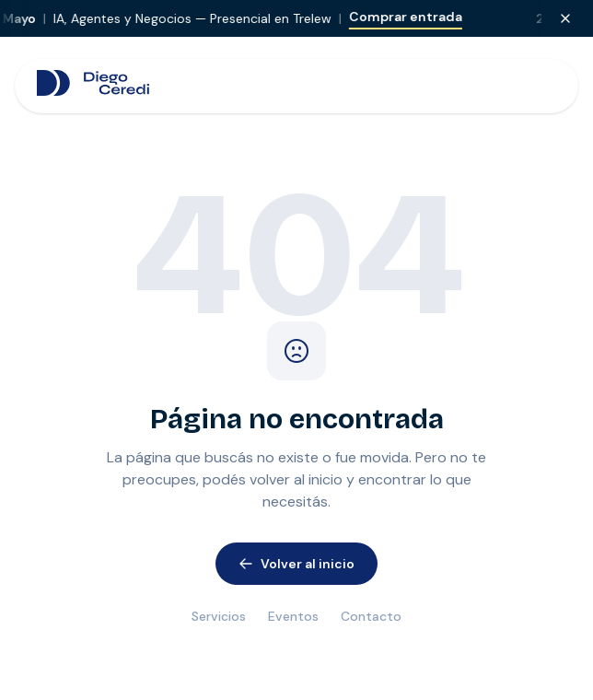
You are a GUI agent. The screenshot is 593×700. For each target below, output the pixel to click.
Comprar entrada (416, 17)
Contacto (371, 616)
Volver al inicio (296, 564)
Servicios (219, 616)
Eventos (293, 616)
